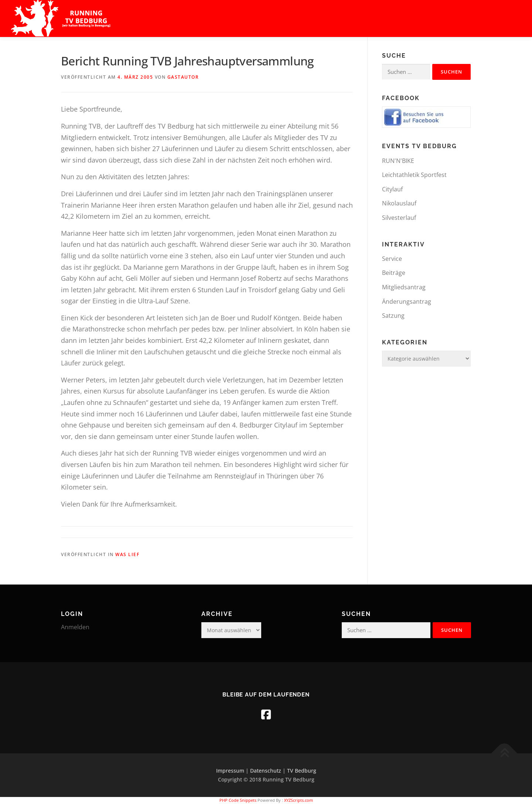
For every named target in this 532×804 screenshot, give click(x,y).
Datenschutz (266, 771)
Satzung (393, 316)
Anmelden (75, 627)
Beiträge (394, 273)
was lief (127, 554)
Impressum (230, 771)
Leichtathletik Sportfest (414, 175)
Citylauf (392, 189)
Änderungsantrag (407, 301)
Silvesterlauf (399, 218)
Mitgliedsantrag (404, 287)
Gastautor (183, 77)
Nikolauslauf (399, 203)
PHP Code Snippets (238, 800)
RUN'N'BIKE (398, 161)
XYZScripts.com (299, 800)
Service (392, 259)
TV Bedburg (302, 771)
